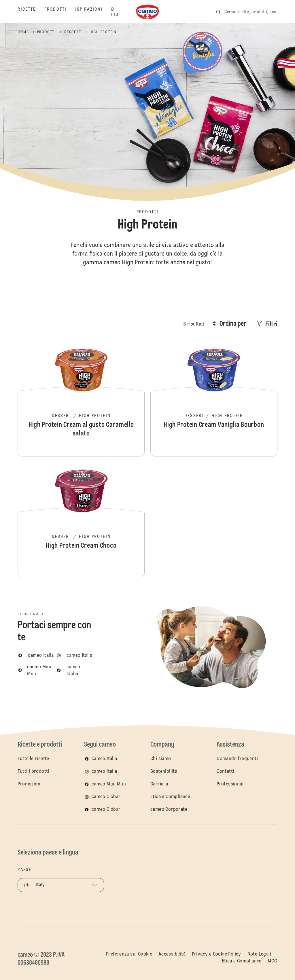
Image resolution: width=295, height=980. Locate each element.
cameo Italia (104, 759)
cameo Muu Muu (109, 784)
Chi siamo (161, 759)
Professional (230, 784)
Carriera (159, 784)
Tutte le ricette (33, 759)
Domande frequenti (237, 759)
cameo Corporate (169, 810)
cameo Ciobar (106, 797)
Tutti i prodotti (33, 772)
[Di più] (119, 12)
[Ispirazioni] (93, 12)
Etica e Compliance (170, 797)
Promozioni (30, 784)
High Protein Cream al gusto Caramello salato (81, 399)
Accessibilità (172, 954)
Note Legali (259, 954)
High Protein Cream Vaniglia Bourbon (214, 399)
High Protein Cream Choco (81, 520)
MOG (272, 961)
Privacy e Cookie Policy (216, 954)
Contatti (225, 772)
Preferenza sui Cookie (129, 954)
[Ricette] (31, 12)
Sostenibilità (164, 772)
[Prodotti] (60, 12)
